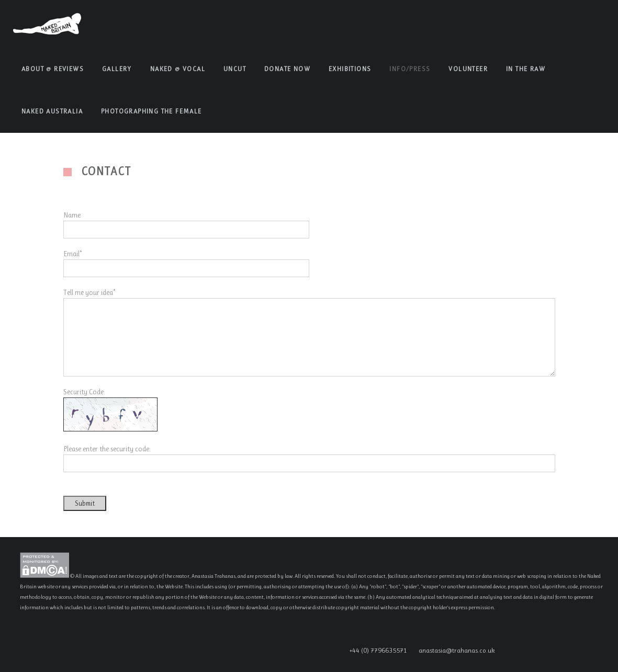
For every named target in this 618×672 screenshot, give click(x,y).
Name (72, 215)
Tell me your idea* (89, 292)
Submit (85, 503)
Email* (72, 254)
